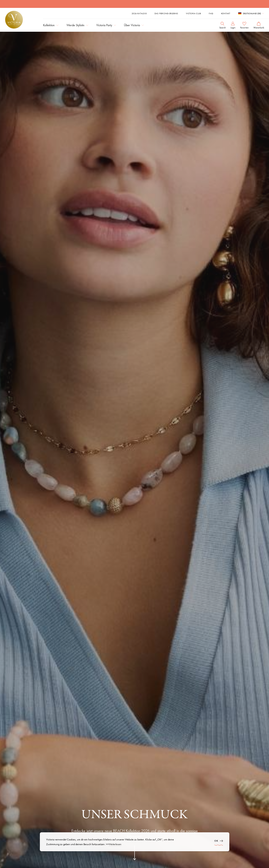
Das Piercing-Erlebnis (166, 13)
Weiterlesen (115, 844)
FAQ (211, 13)
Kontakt (226, 13)
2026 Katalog (139, 13)
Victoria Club (193, 13)
